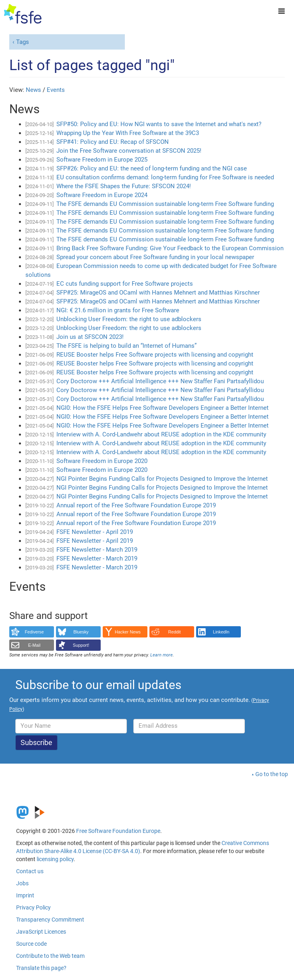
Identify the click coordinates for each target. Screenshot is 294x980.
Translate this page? (41, 968)
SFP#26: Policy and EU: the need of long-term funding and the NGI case (152, 168)
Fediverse (34, 632)
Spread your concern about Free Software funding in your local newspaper (155, 257)
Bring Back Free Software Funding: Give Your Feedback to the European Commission (170, 248)
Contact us (30, 871)
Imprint (25, 895)
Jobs (22, 883)
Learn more (161, 655)
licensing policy (55, 859)
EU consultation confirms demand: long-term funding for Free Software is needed (165, 177)
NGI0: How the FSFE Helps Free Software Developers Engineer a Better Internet (163, 408)
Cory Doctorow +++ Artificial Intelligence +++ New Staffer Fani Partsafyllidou (160, 381)
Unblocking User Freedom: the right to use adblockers (129, 319)
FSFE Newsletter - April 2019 (95, 532)
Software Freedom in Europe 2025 (102, 160)
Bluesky (81, 632)
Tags (23, 42)
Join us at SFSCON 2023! (90, 337)
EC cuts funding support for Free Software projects (125, 284)
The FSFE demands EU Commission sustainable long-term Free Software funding (165, 204)
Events (56, 90)
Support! (81, 645)
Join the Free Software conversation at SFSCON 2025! (129, 151)
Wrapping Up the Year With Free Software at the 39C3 (128, 133)
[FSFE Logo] (23, 14)
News (33, 90)
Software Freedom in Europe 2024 (102, 195)
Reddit (175, 632)
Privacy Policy (33, 907)
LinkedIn (221, 632)
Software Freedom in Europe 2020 (102, 461)
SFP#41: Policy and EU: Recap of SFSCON (113, 142)
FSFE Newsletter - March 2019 (97, 550)
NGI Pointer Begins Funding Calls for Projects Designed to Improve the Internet (162, 479)
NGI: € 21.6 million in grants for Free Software (118, 310)
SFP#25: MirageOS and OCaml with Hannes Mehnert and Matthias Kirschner (158, 293)
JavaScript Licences (41, 932)
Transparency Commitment (50, 920)
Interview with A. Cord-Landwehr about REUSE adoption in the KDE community (161, 434)
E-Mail (34, 645)
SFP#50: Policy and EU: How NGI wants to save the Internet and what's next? (159, 124)
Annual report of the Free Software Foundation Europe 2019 (136, 505)
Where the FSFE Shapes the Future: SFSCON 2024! (124, 186)
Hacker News (128, 632)
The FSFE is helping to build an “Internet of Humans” (126, 346)
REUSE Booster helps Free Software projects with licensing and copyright (155, 355)
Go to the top (272, 774)
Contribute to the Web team (50, 956)
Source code (31, 944)
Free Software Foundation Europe (118, 831)
